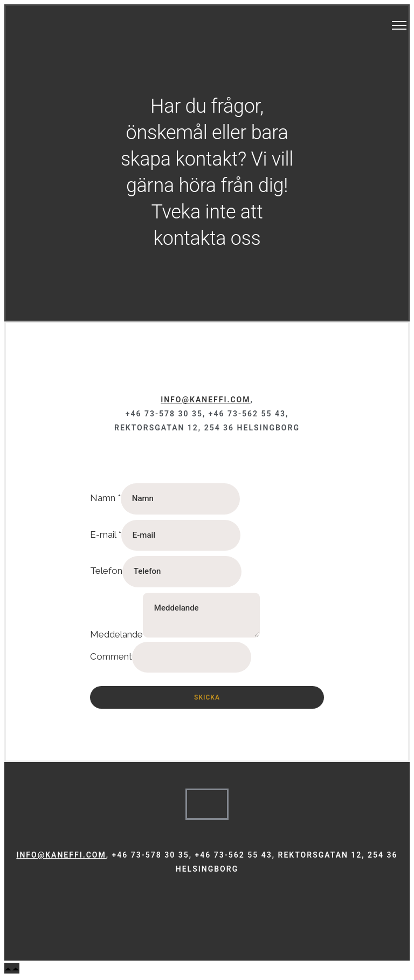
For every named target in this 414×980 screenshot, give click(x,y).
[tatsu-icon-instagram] (203, 900)
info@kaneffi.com (205, 400)
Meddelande (116, 634)
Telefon (106, 571)
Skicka (207, 697)
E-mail (106, 534)
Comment (111, 656)
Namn (105, 498)
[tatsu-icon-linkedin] (218, 900)
